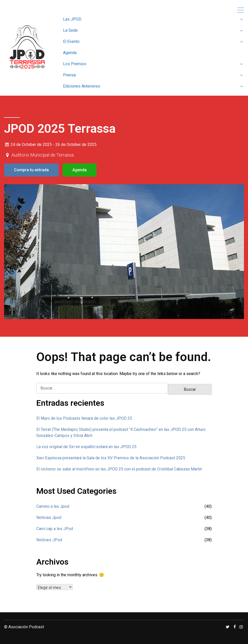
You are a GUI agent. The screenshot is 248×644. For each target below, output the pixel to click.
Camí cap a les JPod (55, 529)
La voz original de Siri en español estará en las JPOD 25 (86, 447)
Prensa (69, 75)
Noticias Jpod (49, 518)
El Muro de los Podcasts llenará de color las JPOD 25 (84, 418)
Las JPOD (72, 19)
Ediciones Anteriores (82, 86)
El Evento (71, 41)
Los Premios (75, 64)
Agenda (70, 53)
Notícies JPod (49, 540)
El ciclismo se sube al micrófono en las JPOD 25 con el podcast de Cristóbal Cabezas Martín (119, 469)
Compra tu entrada (31, 170)
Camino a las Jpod (53, 506)
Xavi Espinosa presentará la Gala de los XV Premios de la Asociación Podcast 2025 (111, 458)
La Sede (70, 30)
